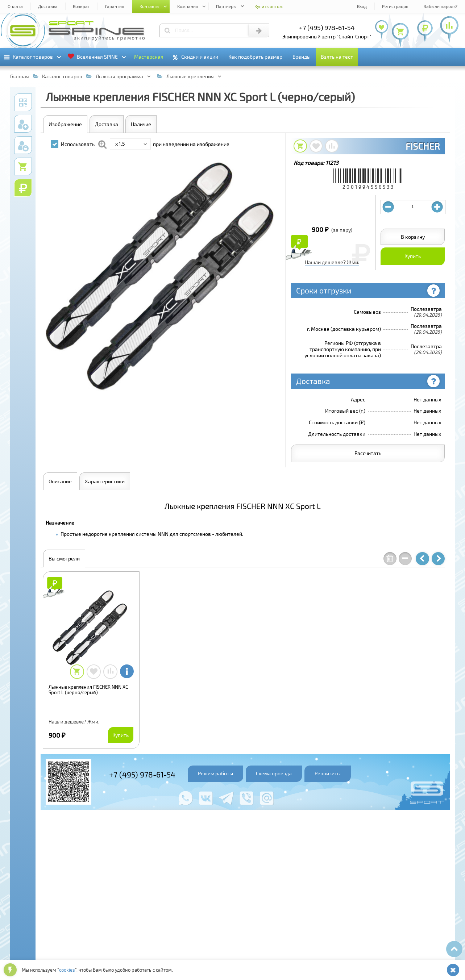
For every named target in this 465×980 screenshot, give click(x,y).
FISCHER (423, 146)
